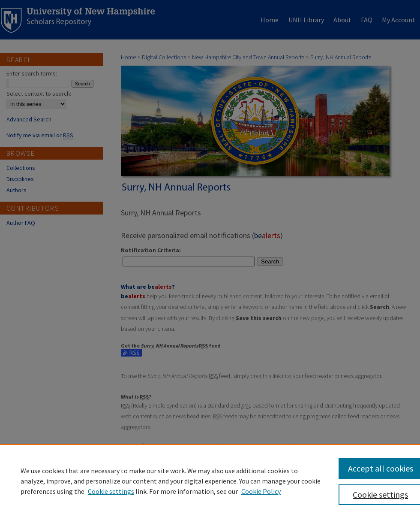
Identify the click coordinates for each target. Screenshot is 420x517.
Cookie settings (111, 491)
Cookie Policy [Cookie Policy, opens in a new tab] (261, 491)
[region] (210, 481)
